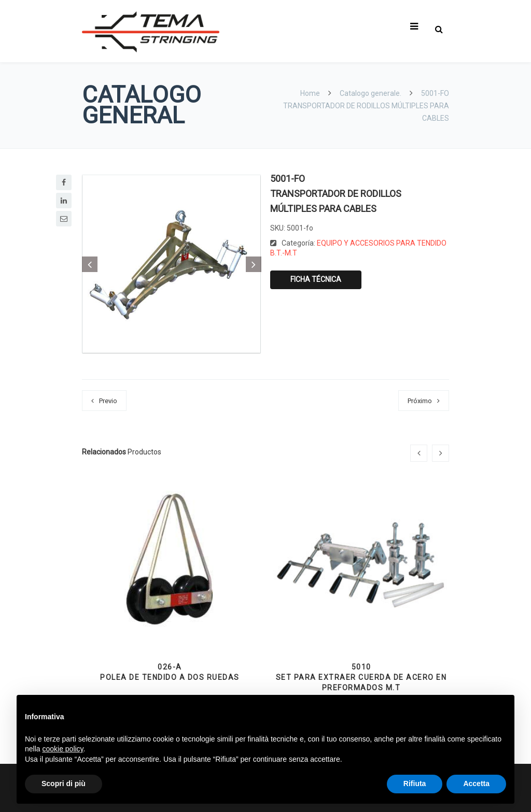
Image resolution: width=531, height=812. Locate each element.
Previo (108, 401)
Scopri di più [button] (64, 783)
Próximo (420, 401)
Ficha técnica (316, 279)
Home (311, 93)
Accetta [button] (476, 783)
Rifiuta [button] (415, 783)
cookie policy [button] (62, 749)
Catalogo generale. (371, 93)
